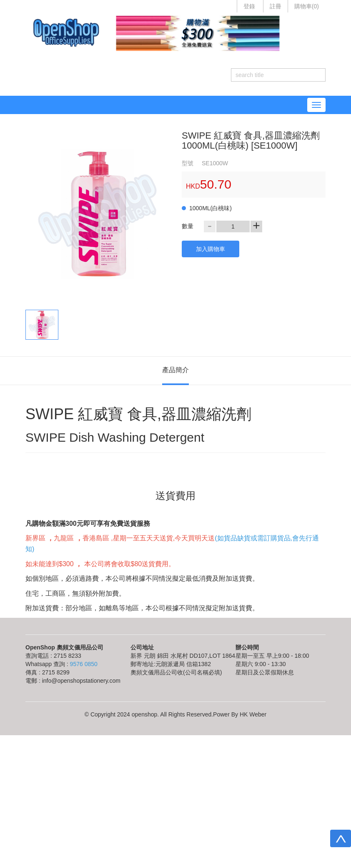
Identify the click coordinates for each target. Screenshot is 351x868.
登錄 (249, 6)
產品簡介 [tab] (175, 370)
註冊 (276, 6)
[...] (272, 75)
